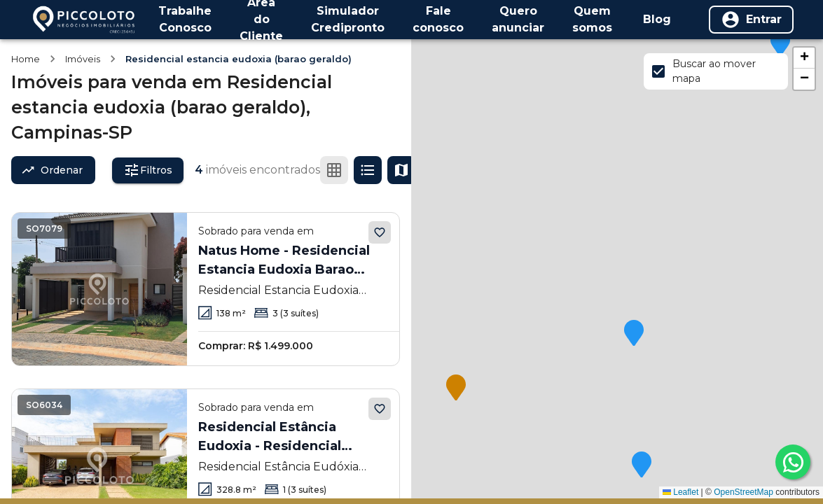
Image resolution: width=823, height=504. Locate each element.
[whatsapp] (793, 462)
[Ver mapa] (401, 170)
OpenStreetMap (744, 492)
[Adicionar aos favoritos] (380, 232)
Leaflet (680, 492)
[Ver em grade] (334, 170)
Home (26, 59)
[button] (780, 44)
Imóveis (83, 59)
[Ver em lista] (368, 170)
